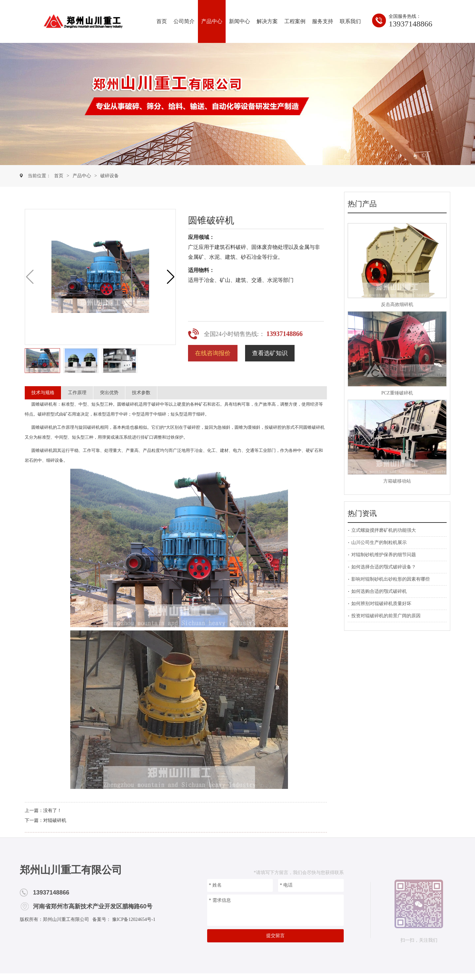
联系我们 (350, 21)
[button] (171, 277)
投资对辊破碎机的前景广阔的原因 (386, 616)
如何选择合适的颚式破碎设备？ (384, 567)
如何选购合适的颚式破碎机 (379, 591)
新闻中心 (239, 21)
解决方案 (267, 21)
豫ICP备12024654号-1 (133, 919)
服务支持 (323, 21)
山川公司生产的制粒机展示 (379, 542)
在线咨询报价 (213, 353)
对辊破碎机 (55, 820)
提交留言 (275, 936)
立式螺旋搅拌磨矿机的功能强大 (384, 530)
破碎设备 (110, 176)
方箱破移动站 (397, 481)
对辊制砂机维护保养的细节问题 (384, 555)
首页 (162, 21)
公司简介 (184, 21)
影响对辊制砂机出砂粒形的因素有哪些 (391, 579)
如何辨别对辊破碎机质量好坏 (381, 604)
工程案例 (295, 21)
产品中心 (212, 21)
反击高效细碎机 (397, 304)
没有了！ (52, 811)
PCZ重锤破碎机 (397, 393)
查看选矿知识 (270, 353)
